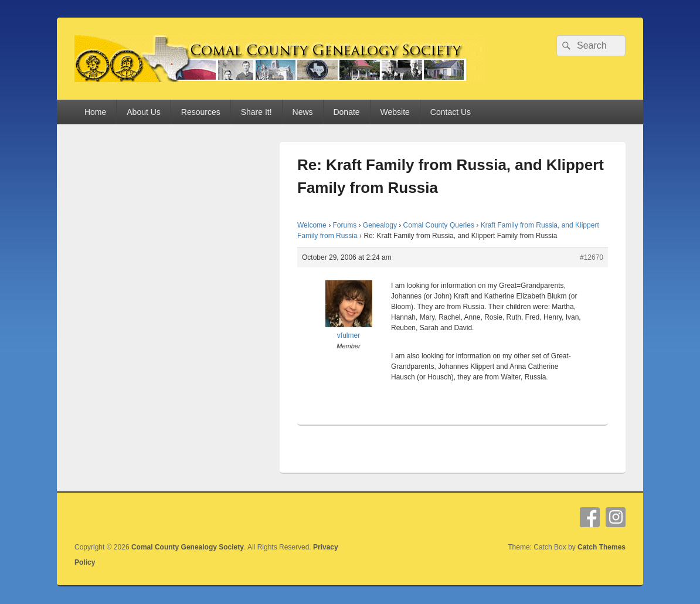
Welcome (312, 225)
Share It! (256, 112)
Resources (201, 112)
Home (95, 112)
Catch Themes (602, 547)
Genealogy (380, 225)
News (303, 112)
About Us (144, 112)
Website (395, 112)
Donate (346, 112)
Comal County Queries (439, 225)
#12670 (592, 257)
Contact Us (451, 112)
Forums (344, 225)
